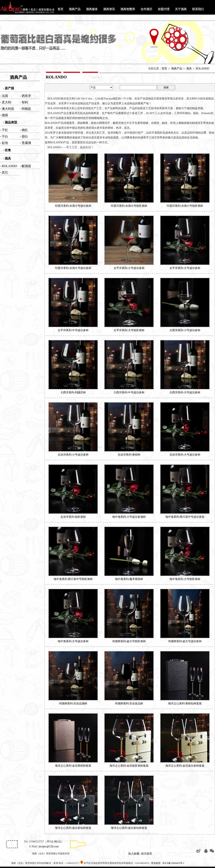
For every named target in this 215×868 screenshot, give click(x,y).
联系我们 (198, 9)
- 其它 (4, 172)
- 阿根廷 (26, 109)
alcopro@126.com (49, 846)
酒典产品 (75, 9)
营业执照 (156, 863)
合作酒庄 (146, 9)
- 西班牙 (26, 96)
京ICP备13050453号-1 (173, 863)
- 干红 (4, 130)
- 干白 (4, 136)
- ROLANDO (9, 166)
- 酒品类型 (10, 122)
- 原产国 (9, 88)
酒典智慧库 (128, 9)
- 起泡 (4, 143)
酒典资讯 (109, 9)
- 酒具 (7, 158)
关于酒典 (181, 9)
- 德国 (4, 115)
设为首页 (147, 854)
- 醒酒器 (26, 166)
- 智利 (24, 102)
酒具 (189, 69)
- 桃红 (24, 130)
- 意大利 (6, 102)
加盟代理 (164, 9)
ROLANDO (202, 69)
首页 (60, 9)
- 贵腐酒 (26, 143)
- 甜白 (24, 136)
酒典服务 (92, 9)
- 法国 (4, 96)
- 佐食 (7, 150)
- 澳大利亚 (7, 109)
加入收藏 (134, 854)
